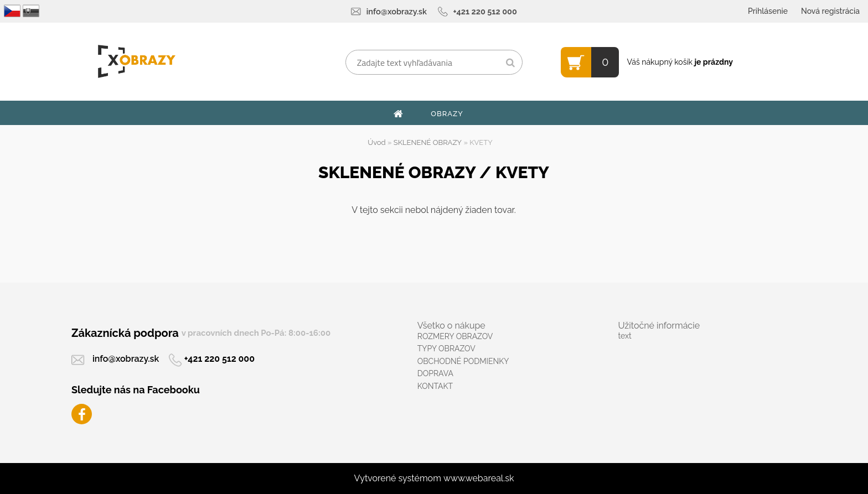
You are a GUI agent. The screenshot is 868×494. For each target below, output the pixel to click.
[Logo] (136, 61)
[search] (510, 63)
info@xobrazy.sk (397, 11)
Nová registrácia (830, 11)
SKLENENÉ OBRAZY (428, 142)
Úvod (376, 142)
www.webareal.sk (479, 478)
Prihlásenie (768, 11)
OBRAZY (447, 114)
